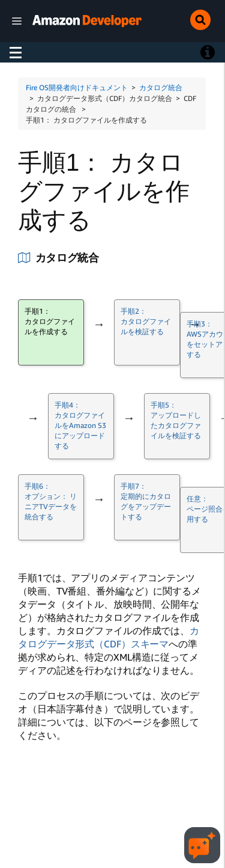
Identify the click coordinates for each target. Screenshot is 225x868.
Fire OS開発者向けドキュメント (77, 87)
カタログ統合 (161, 87)
